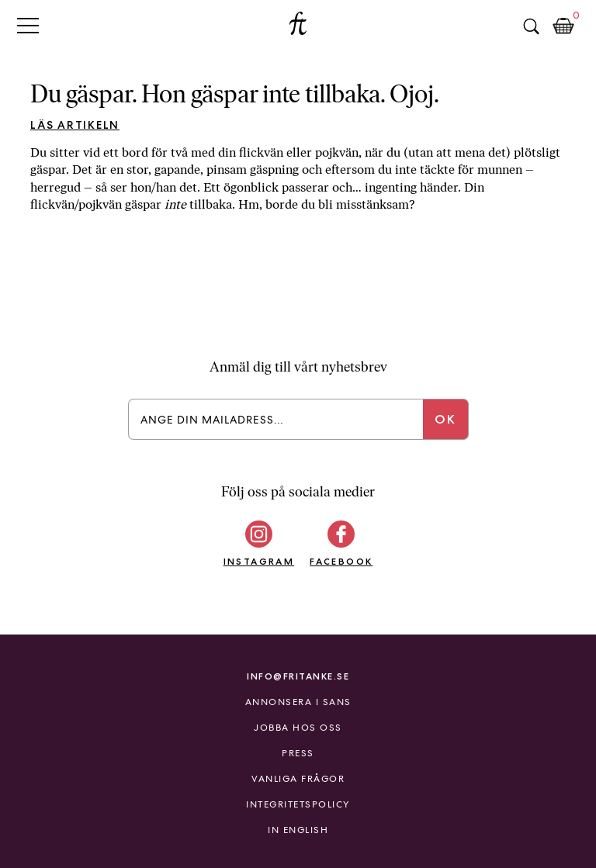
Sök (531, 26)
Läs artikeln (75, 125)
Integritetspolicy (298, 804)
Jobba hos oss (298, 728)
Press (298, 753)
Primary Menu (28, 25)
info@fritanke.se (298, 676)
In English (298, 830)
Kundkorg (563, 26)
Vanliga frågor (298, 779)
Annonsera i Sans (298, 702)
